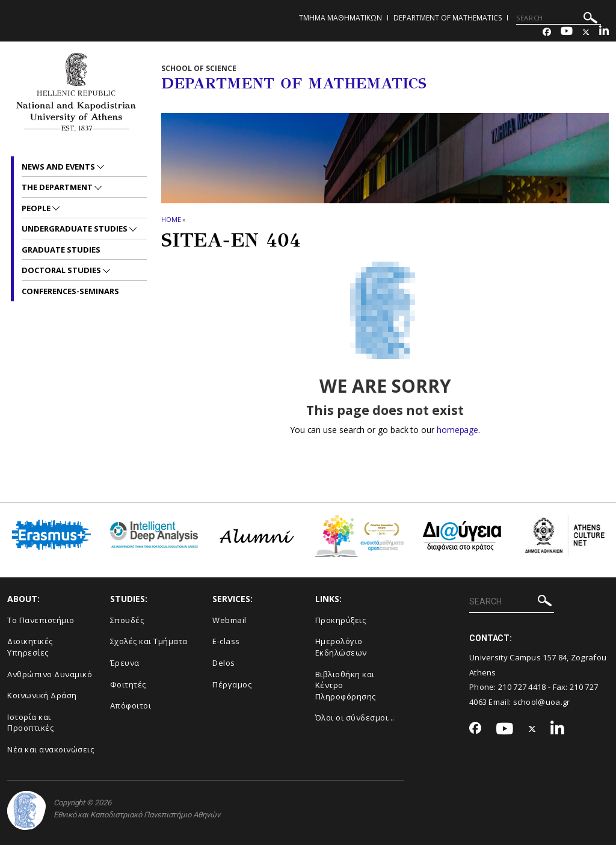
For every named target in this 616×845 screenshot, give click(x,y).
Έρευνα (125, 663)
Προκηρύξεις (341, 620)
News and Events (59, 167)
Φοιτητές (128, 684)
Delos (224, 663)
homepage (457, 430)
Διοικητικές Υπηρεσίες (30, 647)
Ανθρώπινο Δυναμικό (50, 674)
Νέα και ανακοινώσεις (51, 749)
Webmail (229, 620)
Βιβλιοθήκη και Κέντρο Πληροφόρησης (346, 685)
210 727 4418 (522, 687)
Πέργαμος (232, 684)
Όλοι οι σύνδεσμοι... (355, 717)
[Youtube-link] (567, 32)
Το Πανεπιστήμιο (41, 620)
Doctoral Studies (62, 270)
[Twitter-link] (586, 32)
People (37, 208)
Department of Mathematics (448, 18)
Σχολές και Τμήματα (149, 641)
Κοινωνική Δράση (42, 695)
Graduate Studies (61, 250)
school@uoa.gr (542, 702)
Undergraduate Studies (75, 229)
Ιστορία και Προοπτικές (30, 723)
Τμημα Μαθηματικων (340, 18)
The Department (58, 187)
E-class (226, 641)
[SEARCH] (559, 18)
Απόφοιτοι (131, 705)
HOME (171, 219)
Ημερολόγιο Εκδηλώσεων (341, 647)
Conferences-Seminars (70, 291)
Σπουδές (127, 620)
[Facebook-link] (547, 32)
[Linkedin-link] (604, 32)
